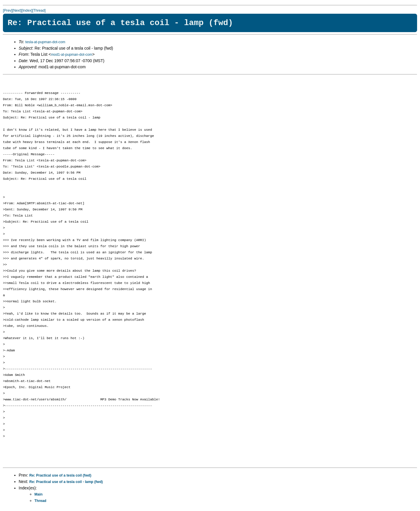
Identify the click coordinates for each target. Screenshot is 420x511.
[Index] (27, 11)
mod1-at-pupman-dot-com (72, 55)
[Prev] (8, 11)
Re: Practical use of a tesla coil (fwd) (60, 475)
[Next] (17, 11)
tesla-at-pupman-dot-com (45, 42)
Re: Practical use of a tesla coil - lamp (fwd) (66, 482)
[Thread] (39, 11)
